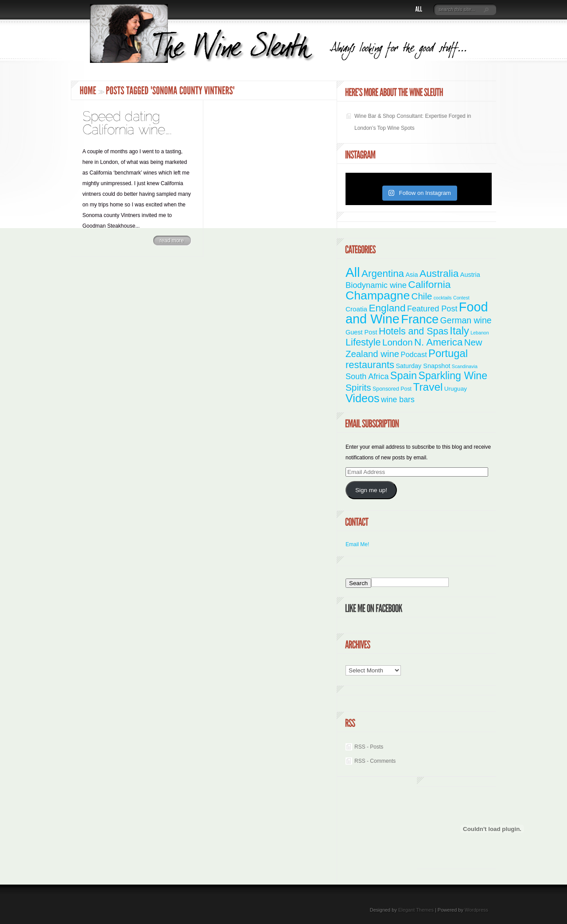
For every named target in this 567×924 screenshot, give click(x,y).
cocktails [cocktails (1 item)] (443, 298)
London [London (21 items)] (398, 342)
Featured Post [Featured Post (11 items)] (432, 309)
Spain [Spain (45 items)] (404, 376)
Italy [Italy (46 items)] (459, 331)
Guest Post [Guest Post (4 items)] (361, 332)
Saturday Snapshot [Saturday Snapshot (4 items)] (423, 366)
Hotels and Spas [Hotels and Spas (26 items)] (414, 331)
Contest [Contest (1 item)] (461, 298)
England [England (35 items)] (387, 308)
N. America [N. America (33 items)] (438, 342)
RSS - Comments (375, 761)
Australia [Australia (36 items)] (439, 273)
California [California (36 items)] (429, 284)
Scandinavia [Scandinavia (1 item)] (465, 366)
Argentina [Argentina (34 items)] (383, 274)
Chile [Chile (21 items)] (422, 296)
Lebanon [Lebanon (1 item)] (480, 333)
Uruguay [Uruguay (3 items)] (456, 389)
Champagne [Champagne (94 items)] (378, 295)
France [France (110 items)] (420, 319)
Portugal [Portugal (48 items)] (448, 353)
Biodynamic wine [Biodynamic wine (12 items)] (376, 285)
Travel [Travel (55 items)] (428, 387)
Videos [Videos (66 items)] (363, 398)
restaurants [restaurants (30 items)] (370, 365)
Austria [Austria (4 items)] (470, 275)
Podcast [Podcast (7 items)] (414, 354)
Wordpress (476, 910)
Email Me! (357, 544)
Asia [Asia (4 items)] (412, 275)
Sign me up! (371, 490)
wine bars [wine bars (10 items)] (398, 400)
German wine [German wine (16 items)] (466, 320)
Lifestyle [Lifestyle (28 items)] (363, 342)
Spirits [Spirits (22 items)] (358, 387)
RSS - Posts (369, 747)
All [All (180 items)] (353, 272)
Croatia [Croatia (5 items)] (356, 309)
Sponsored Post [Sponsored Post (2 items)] (392, 389)
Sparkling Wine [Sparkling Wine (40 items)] (453, 376)
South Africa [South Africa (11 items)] (367, 377)
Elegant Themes (416, 910)
